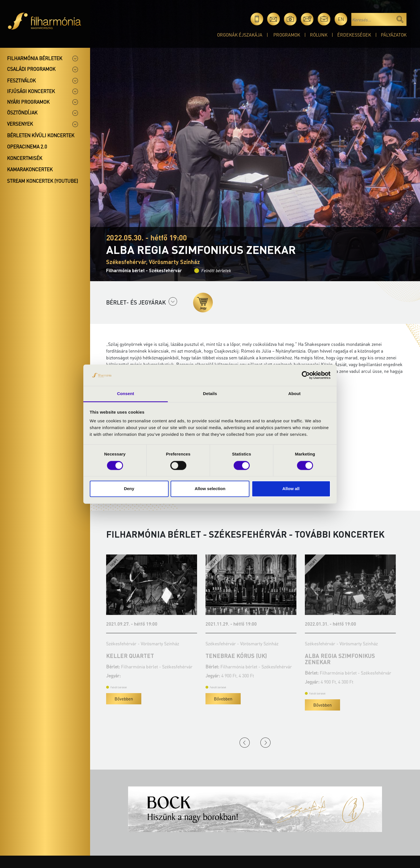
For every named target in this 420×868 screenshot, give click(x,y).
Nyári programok (28, 102)
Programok (287, 35)
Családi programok (31, 69)
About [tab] (294, 394)
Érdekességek (354, 35)
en (341, 19)
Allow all (291, 489)
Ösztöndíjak (22, 112)
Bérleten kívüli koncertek (41, 135)
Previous (245, 743)
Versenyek (20, 124)
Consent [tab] (126, 394)
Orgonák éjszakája (240, 35)
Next (265, 743)
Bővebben (124, 699)
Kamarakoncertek (30, 169)
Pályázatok (394, 35)
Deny (129, 489)
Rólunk (319, 35)
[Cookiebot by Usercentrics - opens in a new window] (306, 375)
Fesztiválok (21, 80)
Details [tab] (210, 394)
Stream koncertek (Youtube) (43, 181)
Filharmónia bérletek (35, 58)
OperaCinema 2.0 (27, 146)
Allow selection (210, 489)
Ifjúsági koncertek (31, 91)
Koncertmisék (25, 158)
